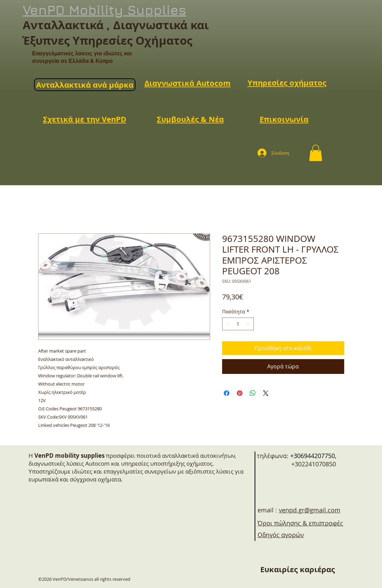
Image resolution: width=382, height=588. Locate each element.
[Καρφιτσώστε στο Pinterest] (240, 393)
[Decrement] (227, 324)
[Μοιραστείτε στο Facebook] (227, 393)
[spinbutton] (238, 324)
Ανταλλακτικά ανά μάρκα (85, 85)
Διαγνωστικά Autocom (188, 83)
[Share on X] (266, 393)
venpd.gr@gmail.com (310, 510)
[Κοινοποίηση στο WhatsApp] (253, 393)
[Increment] (248, 324)
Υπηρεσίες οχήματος (287, 83)
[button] (316, 153)
